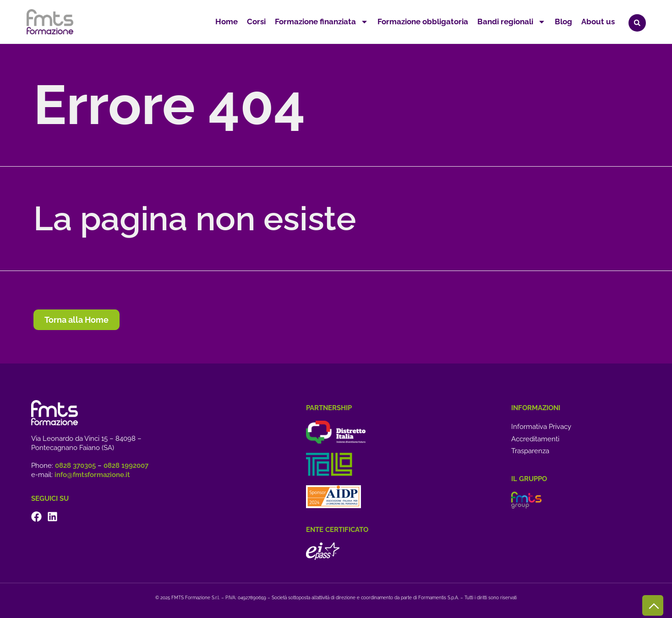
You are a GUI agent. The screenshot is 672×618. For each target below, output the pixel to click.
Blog (563, 22)
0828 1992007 (126, 466)
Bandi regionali (511, 22)
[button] (637, 23)
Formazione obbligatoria (423, 22)
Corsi (256, 22)
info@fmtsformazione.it (92, 475)
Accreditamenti (535, 439)
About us (598, 22)
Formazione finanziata (322, 22)
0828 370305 (75, 466)
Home (227, 22)
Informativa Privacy (541, 427)
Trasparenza (530, 451)
